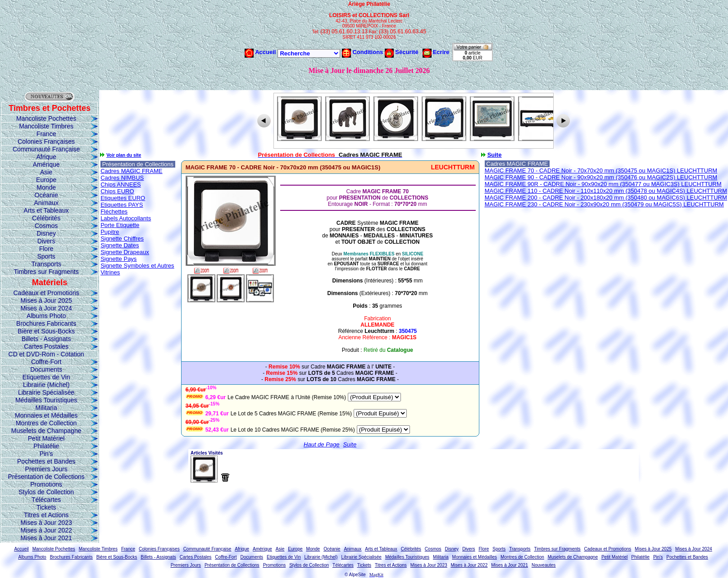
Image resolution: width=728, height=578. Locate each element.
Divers (46, 241)
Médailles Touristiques (46, 400)
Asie (46, 172)
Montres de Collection (46, 423)
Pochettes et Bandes (46, 461)
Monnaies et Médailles (46, 415)
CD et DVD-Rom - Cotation (46, 354)
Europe (46, 180)
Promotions (46, 484)
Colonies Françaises (46, 141)
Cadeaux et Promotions (46, 293)
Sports (46, 256)
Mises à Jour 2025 (46, 300)
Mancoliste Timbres (46, 126)
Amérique (46, 164)
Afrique (46, 157)
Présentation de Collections (46, 477)
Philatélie (46, 446)
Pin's (46, 454)
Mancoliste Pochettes (46, 118)
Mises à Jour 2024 (46, 308)
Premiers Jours (46, 469)
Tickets (46, 507)
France (46, 134)
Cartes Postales (46, 346)
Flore (46, 249)
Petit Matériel (46, 438)
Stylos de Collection (46, 492)
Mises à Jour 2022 (46, 530)
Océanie (46, 195)
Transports (46, 264)
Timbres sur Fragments (46, 272)
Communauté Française (46, 149)
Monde (46, 187)
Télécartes (46, 500)
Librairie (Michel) (46, 385)
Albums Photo (46, 316)
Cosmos (46, 226)
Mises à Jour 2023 (46, 523)
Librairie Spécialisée (46, 392)
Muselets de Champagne (46, 431)
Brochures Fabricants (46, 323)
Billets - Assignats (46, 339)
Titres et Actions (46, 515)
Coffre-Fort (46, 362)
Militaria (46, 408)
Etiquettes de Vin (46, 377)
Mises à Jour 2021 (46, 538)
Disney (46, 233)
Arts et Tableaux (46, 210)
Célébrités (46, 218)
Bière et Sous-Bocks (46, 331)
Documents (46, 369)
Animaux (46, 203)
